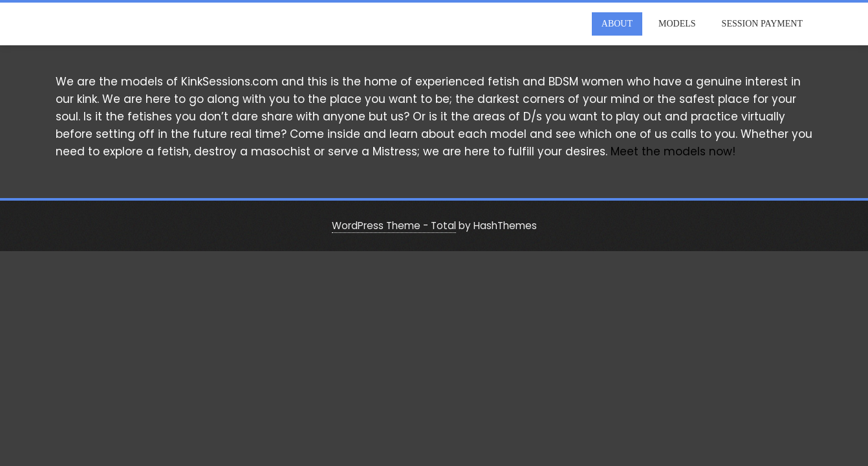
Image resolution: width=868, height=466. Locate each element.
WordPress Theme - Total (394, 226)
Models (677, 24)
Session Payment (762, 24)
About (617, 24)
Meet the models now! (673, 151)
